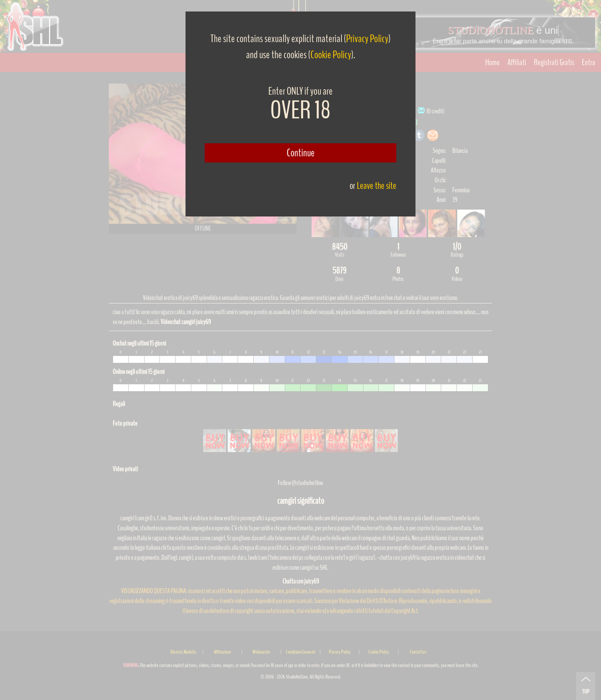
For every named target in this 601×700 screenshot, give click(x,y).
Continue (301, 153)
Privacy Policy (367, 39)
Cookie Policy (331, 55)
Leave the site (377, 186)
